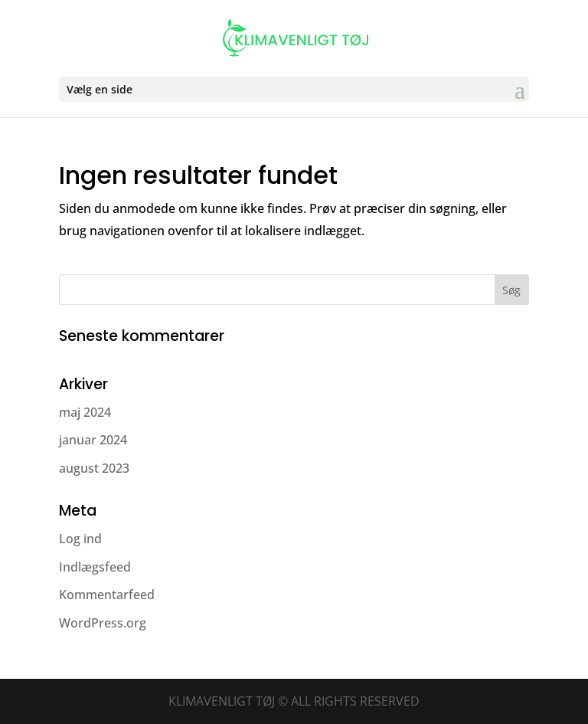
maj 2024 (85, 412)
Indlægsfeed (95, 567)
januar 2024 (93, 440)
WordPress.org (103, 623)
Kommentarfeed (107, 595)
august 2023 (94, 468)
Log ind (80, 539)
